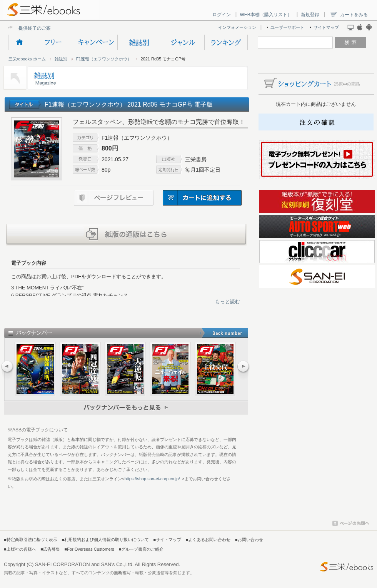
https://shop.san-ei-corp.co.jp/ (152, 479)
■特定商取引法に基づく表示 (31, 540)
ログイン (222, 15)
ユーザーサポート (287, 27)
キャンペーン (96, 42)
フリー (52, 42)
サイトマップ (326, 27)
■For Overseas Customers (89, 549)
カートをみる (354, 15)
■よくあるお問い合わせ (208, 540)
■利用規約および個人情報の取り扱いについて (105, 540)
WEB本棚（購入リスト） (266, 15)
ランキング (226, 42)
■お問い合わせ (249, 540)
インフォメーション (237, 27)
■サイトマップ (168, 540)
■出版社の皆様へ (20, 549)
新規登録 (310, 15)
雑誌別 (139, 42)
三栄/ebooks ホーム (27, 59)
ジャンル (183, 42)
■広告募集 (50, 549)
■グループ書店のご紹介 (141, 549)
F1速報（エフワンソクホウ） (104, 59)
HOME (19, 42)
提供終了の (30, 28)
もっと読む (228, 302)
